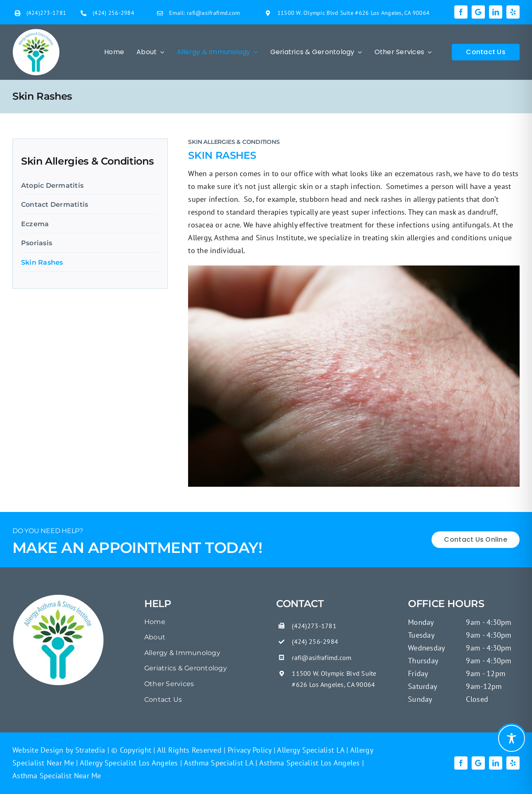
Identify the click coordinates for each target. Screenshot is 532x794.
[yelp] (513, 12)
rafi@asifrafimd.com (213, 13)
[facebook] (461, 12)
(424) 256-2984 (113, 13)
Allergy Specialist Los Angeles (128, 763)
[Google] (478, 12)
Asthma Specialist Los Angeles (309, 763)
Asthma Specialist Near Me (57, 776)
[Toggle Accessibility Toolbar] (512, 738)
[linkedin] (496, 12)
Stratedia (90, 750)
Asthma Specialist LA (218, 763)
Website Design (38, 750)
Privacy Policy (249, 750)
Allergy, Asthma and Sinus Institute (246, 238)
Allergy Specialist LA (310, 750)
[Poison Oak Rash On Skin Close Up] (58, 597)
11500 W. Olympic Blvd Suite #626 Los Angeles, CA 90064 (354, 13)
